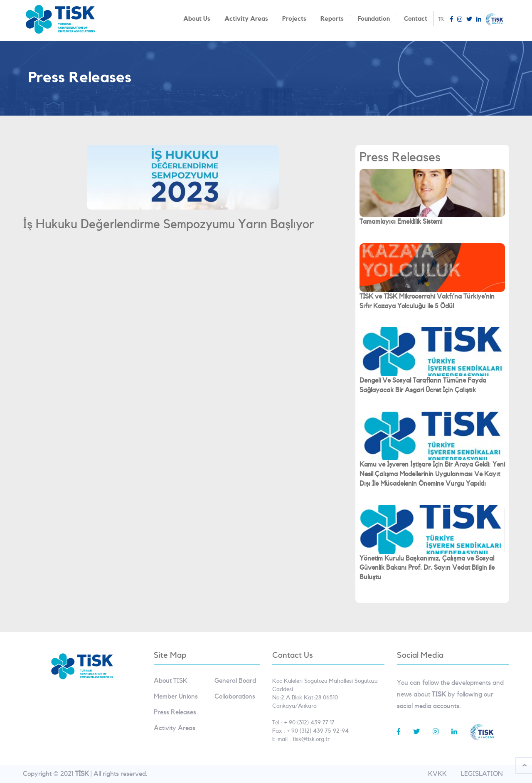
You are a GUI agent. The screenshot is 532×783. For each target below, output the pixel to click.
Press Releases (175, 712)
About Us (197, 19)
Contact (416, 19)
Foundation (374, 19)
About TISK (171, 681)
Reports (332, 19)
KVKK (437, 774)
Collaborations (235, 697)
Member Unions (176, 697)
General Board (235, 681)
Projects (294, 19)
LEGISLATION (482, 774)
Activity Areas (246, 19)
